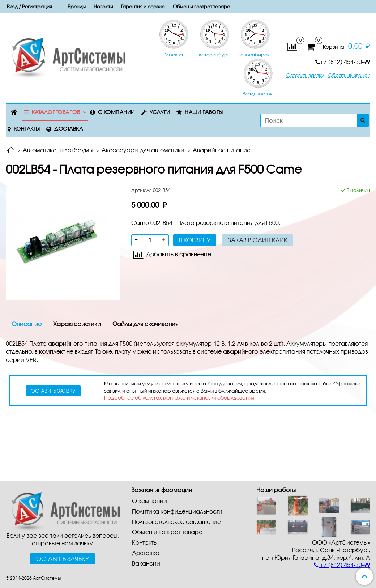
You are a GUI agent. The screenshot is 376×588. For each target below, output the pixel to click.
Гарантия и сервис (143, 7)
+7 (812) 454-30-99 (343, 62)
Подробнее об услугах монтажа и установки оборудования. (180, 398)
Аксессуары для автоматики (143, 150)
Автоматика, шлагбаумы (58, 150)
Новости (103, 7)
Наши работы (204, 112)
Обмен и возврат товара (202, 7)
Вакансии (146, 563)
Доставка (69, 129)
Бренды (77, 7)
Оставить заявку (305, 75)
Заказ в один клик (258, 240)
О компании (116, 112)
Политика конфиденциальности (177, 511)
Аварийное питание (222, 150)
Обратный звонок (349, 75)
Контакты (27, 129)
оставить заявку (53, 391)
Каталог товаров (56, 112)
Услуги (160, 112)
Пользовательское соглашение (176, 522)
